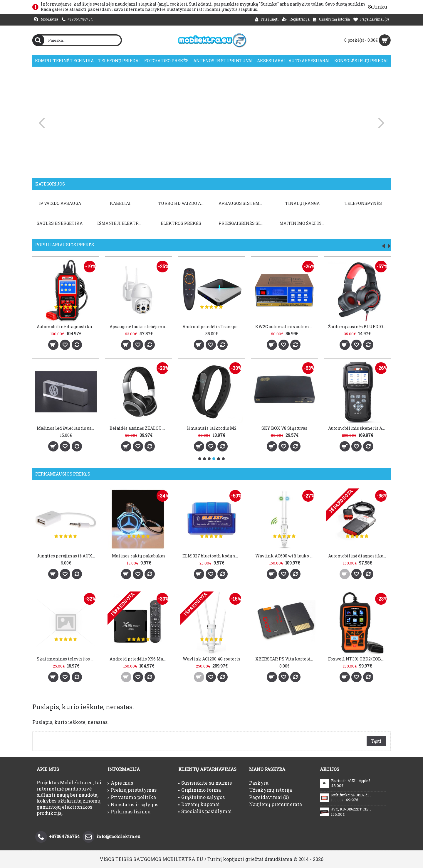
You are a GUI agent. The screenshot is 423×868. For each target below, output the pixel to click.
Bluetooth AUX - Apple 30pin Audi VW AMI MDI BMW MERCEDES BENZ (352, 781)
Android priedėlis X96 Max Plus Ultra (140, 659)
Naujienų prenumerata (276, 804)
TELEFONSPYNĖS (363, 203)
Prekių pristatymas (132, 790)
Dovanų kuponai (199, 804)
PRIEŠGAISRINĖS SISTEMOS (243, 223)
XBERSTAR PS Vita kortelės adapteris (285, 659)
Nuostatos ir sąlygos (133, 805)
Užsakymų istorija (271, 790)
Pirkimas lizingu (129, 812)
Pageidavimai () (269, 797)
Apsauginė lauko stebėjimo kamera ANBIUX (140, 327)
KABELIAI (120, 203)
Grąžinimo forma (200, 790)
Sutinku (378, 7)
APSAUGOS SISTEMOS (242, 203)
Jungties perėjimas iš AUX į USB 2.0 (67, 556)
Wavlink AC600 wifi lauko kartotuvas (285, 556)
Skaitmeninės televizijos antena (67, 659)
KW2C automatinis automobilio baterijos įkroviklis (285, 327)
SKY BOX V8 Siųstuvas (284, 428)
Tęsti (376, 741)
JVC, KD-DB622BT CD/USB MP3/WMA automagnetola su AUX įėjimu (352, 809)
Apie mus (120, 783)
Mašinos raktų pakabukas (139, 556)
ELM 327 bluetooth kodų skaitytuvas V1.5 (213, 556)
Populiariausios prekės (65, 245)
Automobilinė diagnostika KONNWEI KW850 (67, 327)
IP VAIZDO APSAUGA (60, 203)
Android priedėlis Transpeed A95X (213, 327)
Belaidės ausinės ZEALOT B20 (140, 428)
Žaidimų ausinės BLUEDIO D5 (358, 327)
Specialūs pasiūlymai (205, 811)
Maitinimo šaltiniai (303, 223)
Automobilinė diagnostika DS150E (358, 556)
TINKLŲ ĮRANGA (302, 203)
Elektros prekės (181, 223)
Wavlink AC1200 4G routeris (211, 659)
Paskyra (259, 783)
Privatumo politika (132, 797)
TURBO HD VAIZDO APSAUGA (182, 203)
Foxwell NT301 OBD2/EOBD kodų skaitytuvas (358, 659)
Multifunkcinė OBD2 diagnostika (352, 795)
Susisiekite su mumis (205, 783)
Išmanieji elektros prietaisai (121, 223)
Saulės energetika (60, 223)
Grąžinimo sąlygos (202, 797)
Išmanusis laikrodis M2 (211, 428)
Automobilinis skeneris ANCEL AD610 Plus (358, 428)
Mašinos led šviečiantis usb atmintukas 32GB (67, 428)
